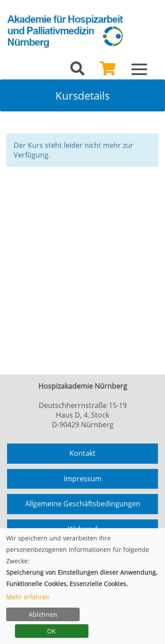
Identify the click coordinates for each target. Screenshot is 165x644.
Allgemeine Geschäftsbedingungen (83, 504)
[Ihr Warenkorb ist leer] (108, 71)
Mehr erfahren (28, 597)
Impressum (83, 479)
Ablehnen (43, 614)
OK (51, 631)
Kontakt (82, 453)
